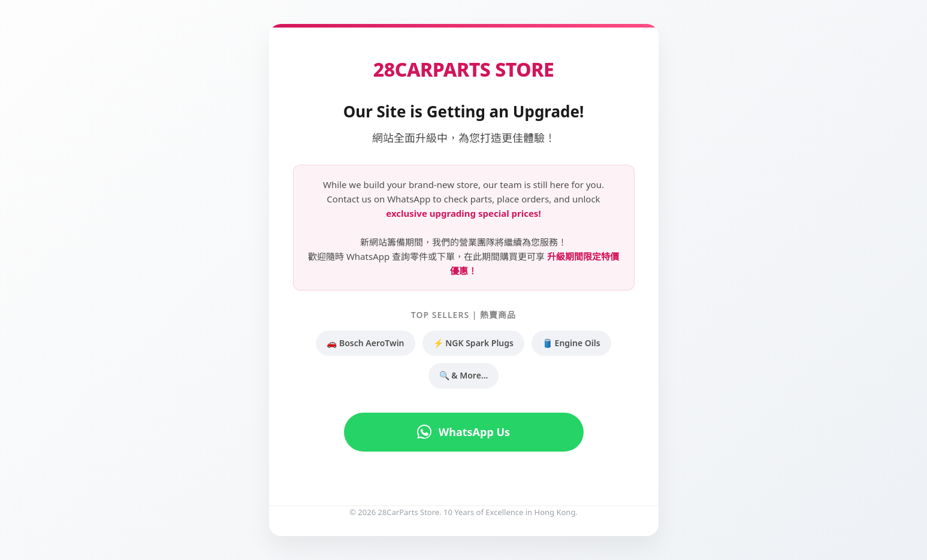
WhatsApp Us (463, 432)
